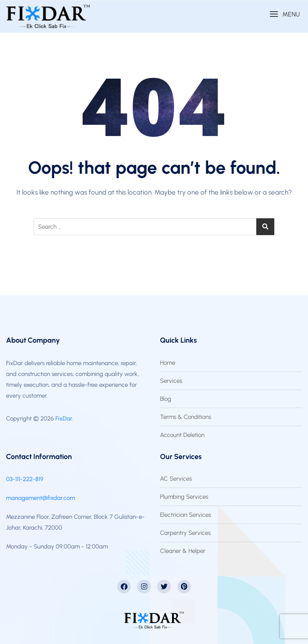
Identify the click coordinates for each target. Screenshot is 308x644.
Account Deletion (182, 435)
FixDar (64, 418)
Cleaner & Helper (183, 551)
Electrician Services (185, 515)
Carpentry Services (185, 533)
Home (168, 363)
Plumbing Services (184, 497)
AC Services (176, 479)
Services (171, 381)
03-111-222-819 (25, 479)
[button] (285, 14)
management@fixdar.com (41, 498)
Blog (166, 399)
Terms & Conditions (185, 417)
